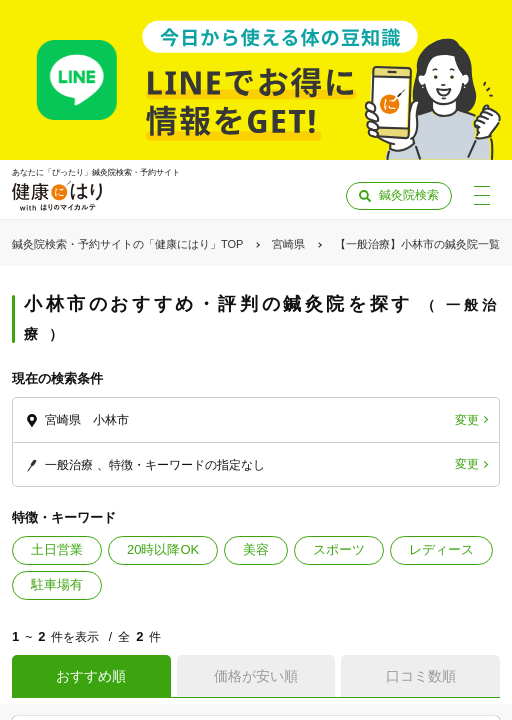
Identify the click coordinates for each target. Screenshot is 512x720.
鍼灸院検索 (409, 195)
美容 (256, 549)
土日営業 (57, 549)
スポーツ (339, 549)
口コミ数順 (421, 676)
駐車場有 (57, 584)
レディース (441, 549)
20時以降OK (163, 549)
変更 (467, 420)
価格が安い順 (256, 676)
